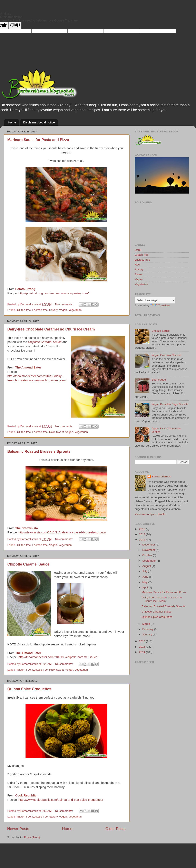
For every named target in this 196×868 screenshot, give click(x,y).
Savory (53, 310)
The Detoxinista (27, 528)
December (149, 545)
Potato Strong (25, 289)
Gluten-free (24, 310)
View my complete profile (150, 514)
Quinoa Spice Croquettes (29, 689)
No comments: (64, 304)
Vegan (63, 310)
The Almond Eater (28, 367)
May (145, 582)
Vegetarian (75, 310)
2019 (143, 529)
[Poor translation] (15, 25)
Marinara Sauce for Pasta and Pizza (38, 140)
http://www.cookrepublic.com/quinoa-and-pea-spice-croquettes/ (61, 800)
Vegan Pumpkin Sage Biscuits (170, 404)
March (146, 624)
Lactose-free (40, 310)
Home (12, 122)
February (148, 629)
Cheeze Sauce (161, 331)
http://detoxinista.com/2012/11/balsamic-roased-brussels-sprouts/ (62, 532)
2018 (143, 534)
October (148, 555)
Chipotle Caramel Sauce (28, 564)
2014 (143, 652)
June (146, 577)
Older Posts (115, 829)
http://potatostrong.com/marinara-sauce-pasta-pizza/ (53, 293)
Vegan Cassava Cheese (166, 355)
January (148, 634)
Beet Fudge (159, 380)
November (149, 550)
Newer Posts (18, 829)
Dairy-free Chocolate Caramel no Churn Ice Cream (51, 329)
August (147, 566)
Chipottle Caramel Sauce (45, 342)
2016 (143, 641)
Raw (52, 432)
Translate (160, 305)
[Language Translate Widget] (155, 300)
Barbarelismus (161, 477)
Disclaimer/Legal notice (39, 122)
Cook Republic (26, 795)
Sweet (60, 432)
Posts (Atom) (32, 837)
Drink (138, 250)
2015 (143, 647)
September (149, 561)
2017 (143, 540)
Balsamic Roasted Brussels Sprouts (39, 451)
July (145, 571)
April (145, 587)
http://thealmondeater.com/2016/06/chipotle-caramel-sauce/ (58, 657)
